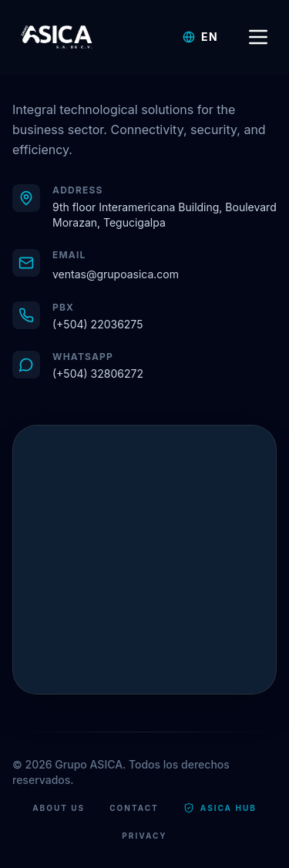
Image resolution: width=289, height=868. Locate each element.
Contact (134, 808)
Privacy (144, 836)
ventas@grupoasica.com (116, 274)
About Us (59, 808)
